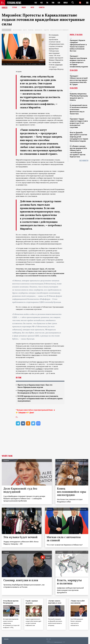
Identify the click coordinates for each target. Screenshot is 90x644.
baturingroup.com (58, 642)
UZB (59, 3)
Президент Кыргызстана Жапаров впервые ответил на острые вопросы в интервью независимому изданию (79, 61)
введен (40, 362)
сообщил (39, 369)
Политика (31, 30)
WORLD (66, 3)
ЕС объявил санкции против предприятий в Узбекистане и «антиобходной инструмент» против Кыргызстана (78, 151)
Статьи (15, 7)
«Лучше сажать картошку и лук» (55, 602)
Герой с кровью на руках (32, 602)
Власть (25, 30)
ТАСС (42, 269)
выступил (36, 355)
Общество (46, 30)
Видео (24, 7)
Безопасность (39, 30)
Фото (32, 7)
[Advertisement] (45, 442)
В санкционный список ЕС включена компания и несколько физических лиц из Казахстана (79, 109)
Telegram (22, 412)
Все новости (84, 161)
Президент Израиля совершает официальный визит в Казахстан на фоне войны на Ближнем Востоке (78, 46)
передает (59, 65)
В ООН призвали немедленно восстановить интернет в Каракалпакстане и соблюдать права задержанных (40, 398)
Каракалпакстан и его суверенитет (60, 30)
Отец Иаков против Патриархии (11, 602)
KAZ (36, 3)
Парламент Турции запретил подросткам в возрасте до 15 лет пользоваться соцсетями (79, 123)
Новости (5, 7)
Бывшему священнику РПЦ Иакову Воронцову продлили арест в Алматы (79, 97)
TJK (47, 3)
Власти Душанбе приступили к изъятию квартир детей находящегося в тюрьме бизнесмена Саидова (79, 137)
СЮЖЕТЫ (42, 7)
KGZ (42, 3)
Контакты (6, 639)
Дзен (31, 412)
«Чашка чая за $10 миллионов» (78, 602)
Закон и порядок (17, 30)
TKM (53, 3)
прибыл (38, 353)
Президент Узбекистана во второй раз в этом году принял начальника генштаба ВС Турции (79, 80)
